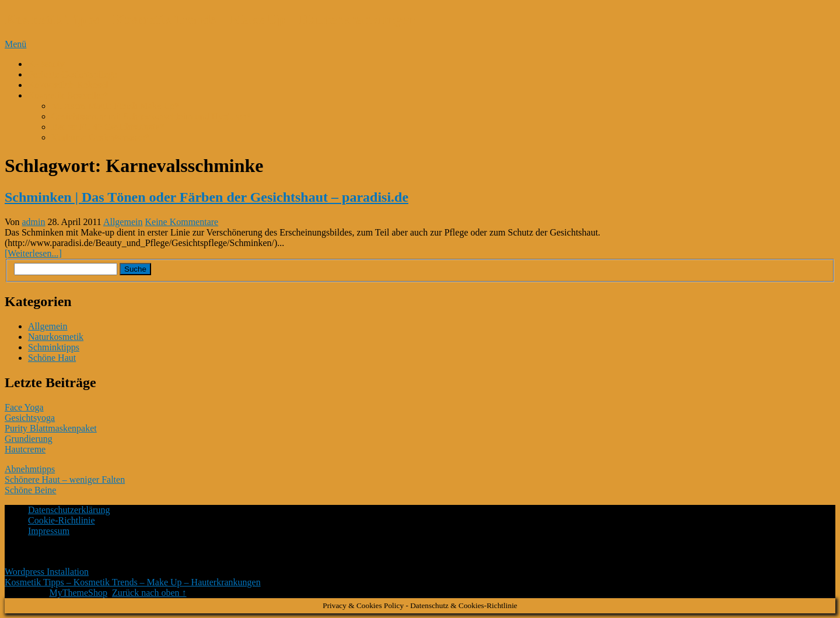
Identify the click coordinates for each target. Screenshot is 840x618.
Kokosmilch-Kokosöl (68, 85)
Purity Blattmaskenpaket (51, 428)
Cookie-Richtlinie (62, 520)
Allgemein (123, 222)
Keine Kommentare (181, 222)
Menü (15, 44)
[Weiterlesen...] (33, 253)
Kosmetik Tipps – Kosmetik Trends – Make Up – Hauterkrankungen (210, 19)
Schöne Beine (30, 490)
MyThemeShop (78, 593)
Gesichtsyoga (30, 418)
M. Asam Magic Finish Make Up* (116, 106)
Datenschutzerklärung (69, 510)
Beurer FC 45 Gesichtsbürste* (108, 127)
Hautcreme (25, 449)
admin (34, 222)
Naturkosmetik (56, 337)
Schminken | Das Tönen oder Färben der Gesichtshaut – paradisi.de (206, 197)
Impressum (49, 531)
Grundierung (29, 439)
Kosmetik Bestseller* (68, 95)
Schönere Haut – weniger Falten (65, 480)
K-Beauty (46, 64)
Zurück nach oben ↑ (149, 593)
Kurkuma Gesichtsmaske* (100, 137)
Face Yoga (24, 407)
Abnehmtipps (30, 469)
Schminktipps (54, 347)
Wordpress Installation (47, 572)
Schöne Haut (52, 358)
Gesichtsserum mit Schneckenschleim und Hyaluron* (151, 116)
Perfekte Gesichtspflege (72, 74)
